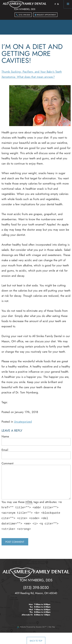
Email (5, 450)
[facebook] (55, 4)
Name (5, 437)
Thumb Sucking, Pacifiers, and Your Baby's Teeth (32, 72)
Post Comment (15, 536)
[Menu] (68, 4)
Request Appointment (45, 15)
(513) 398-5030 (23, 15)
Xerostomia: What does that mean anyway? (28, 77)
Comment (7, 463)
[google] (58, 4)
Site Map (52, 621)
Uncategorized (23, 422)
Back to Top (36, 635)
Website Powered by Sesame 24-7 (32, 621)
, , (36, 588)
